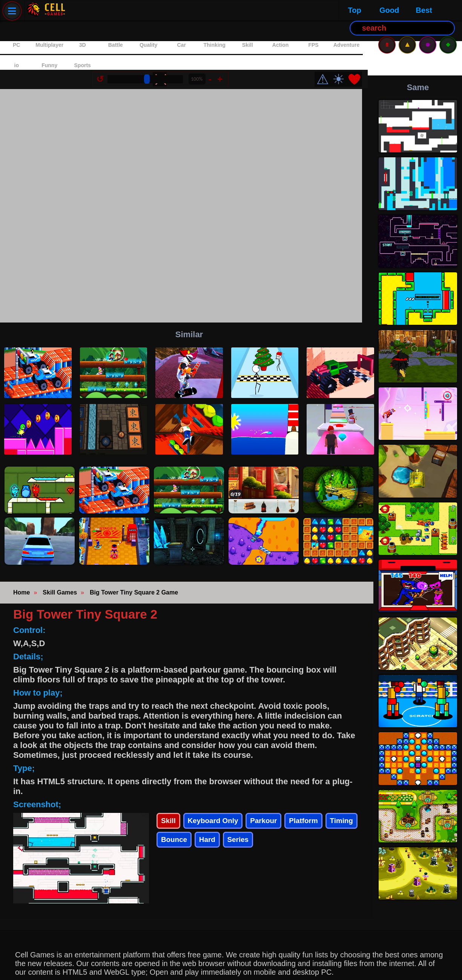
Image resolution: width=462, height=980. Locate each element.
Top (87, 10)
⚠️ (407, 10)
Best (156, 10)
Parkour (282, 801)
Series (289, 827)
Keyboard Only (222, 801)
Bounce (217, 827)
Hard (254, 827)
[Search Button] (239, 10)
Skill (170, 801)
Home (21, 569)
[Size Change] (151, 51)
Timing (175, 827)
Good (122, 10)
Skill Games (60, 569)
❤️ (360, 51)
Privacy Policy (36, 969)
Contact (83, 969)
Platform (328, 801)
